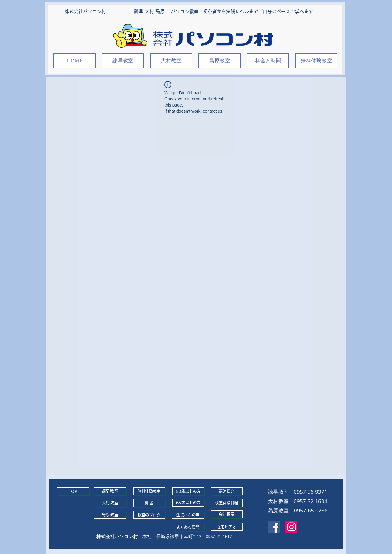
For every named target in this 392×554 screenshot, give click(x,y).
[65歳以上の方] (188, 503)
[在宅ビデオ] (227, 527)
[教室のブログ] (149, 515)
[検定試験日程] (227, 503)
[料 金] (149, 503)
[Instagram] (291, 527)
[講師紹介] (227, 491)
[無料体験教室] (149, 491)
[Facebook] (274, 527)
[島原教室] (110, 515)
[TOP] (73, 491)
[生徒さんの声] (188, 515)
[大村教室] (110, 503)
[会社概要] (227, 514)
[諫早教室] (110, 491)
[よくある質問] (188, 527)
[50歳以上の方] (188, 491)
